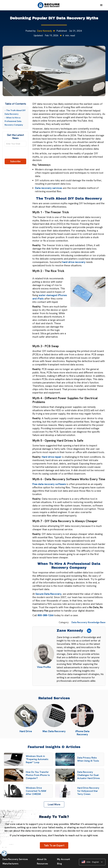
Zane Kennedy (44, 31)
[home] (50, 5)
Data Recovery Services (15, 859)
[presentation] (15, 154)
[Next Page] (54, 804)
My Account (64, 859)
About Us (42, 859)
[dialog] (4, 853)
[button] (101, 5)
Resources (42, 864)
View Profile (44, 667)
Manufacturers (10, 864)
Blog (59, 864)
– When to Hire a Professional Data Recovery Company (14, 121)
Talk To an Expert (54, 845)
